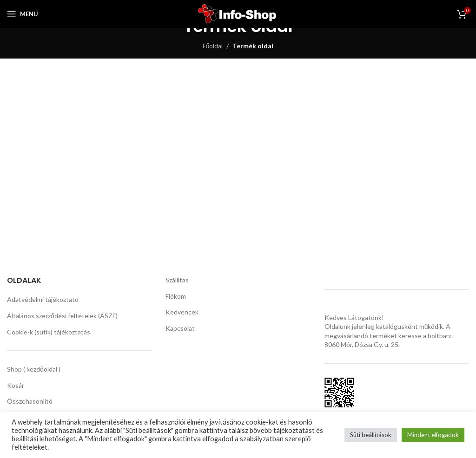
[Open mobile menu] (23, 14)
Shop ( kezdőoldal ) (34, 369)
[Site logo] (238, 13)
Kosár (16, 385)
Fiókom (176, 296)
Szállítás (177, 280)
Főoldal (213, 46)
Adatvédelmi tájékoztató (43, 299)
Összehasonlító (30, 401)
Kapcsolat (180, 328)
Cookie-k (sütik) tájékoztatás (49, 332)
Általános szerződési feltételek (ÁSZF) (62, 316)
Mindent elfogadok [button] (433, 435)
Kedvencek (182, 312)
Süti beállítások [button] (371, 435)
